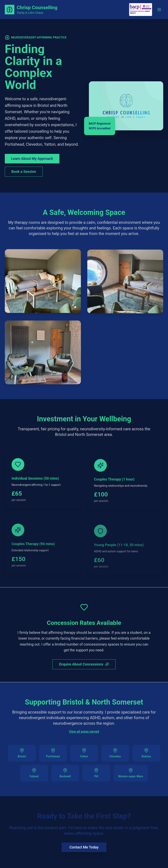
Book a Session (24, 172)
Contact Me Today (84, 847)
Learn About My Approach (32, 159)
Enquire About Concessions (84, 665)
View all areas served (84, 733)
